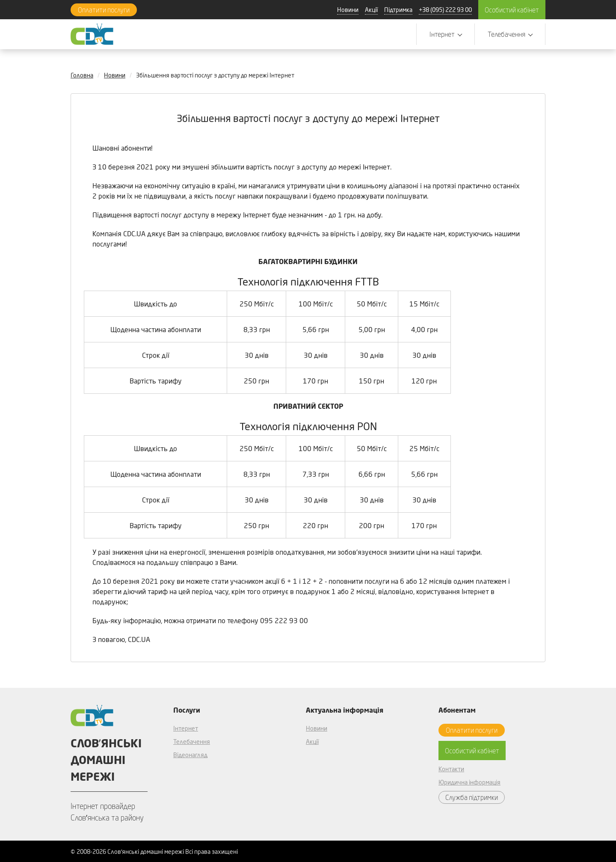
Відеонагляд (190, 755)
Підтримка (398, 10)
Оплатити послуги (104, 10)
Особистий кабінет (512, 10)
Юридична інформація (469, 782)
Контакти (451, 769)
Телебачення (192, 742)
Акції (371, 10)
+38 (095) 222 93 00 (445, 10)
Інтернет (186, 728)
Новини (348, 10)
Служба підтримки (472, 797)
